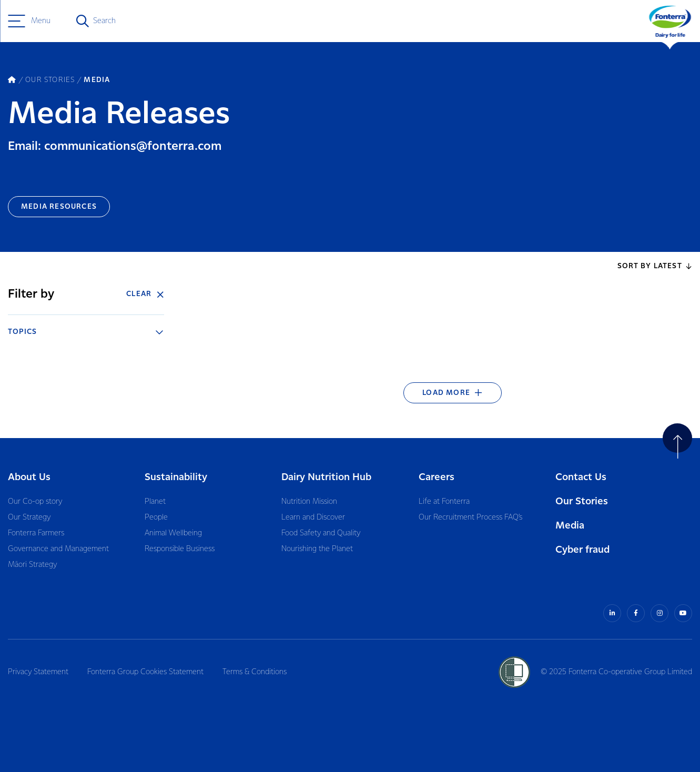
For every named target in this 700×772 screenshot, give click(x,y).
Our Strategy (29, 517)
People (156, 517)
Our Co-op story (35, 502)
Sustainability (176, 477)
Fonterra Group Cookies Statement (145, 672)
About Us (29, 477)
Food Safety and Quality (321, 533)
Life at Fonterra (444, 502)
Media (570, 526)
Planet (155, 502)
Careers (437, 477)
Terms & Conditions (255, 672)
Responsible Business (180, 549)
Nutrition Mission (309, 502)
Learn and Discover (313, 517)
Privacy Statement (38, 672)
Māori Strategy (32, 565)
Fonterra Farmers (36, 533)
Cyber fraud (582, 550)
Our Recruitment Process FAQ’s (470, 517)
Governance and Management (58, 549)
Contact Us (581, 477)
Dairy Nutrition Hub (326, 477)
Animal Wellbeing (173, 533)
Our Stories (582, 501)
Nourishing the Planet (317, 549)
